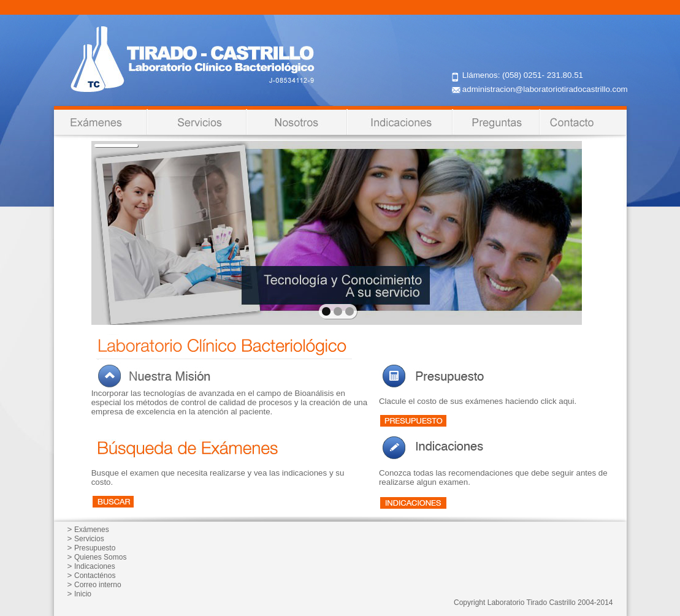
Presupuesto (95, 548)
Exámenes (92, 530)
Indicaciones (95, 566)
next (546, 232)
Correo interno (98, 585)
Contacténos (95, 576)
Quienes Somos (100, 557)
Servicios (89, 539)
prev (127, 232)
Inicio (83, 594)
